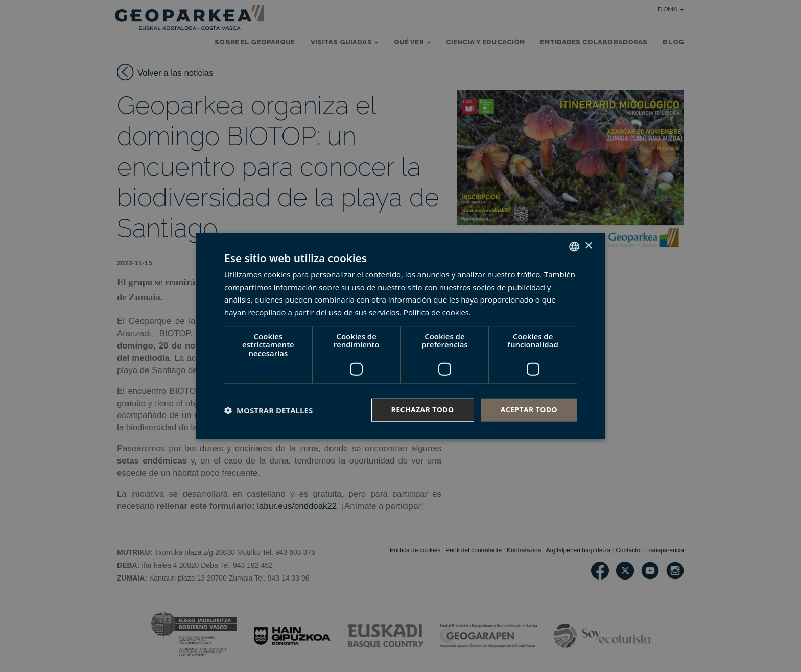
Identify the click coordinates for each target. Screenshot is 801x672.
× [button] (588, 246)
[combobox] (574, 246)
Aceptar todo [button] (529, 410)
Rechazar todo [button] (423, 410)
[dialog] (400, 336)
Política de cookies (436, 312)
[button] (268, 410)
